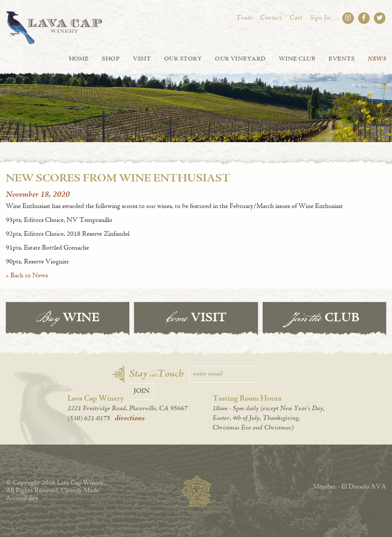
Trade (245, 18)
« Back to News (27, 276)
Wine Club (297, 59)
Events (342, 59)
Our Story (183, 59)
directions (130, 418)
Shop (111, 59)
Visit (142, 59)
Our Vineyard (240, 59)
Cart (296, 18)
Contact (271, 18)
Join (142, 391)
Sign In (320, 18)
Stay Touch (157, 374)
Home (79, 59)
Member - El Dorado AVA (350, 487)
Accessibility (22, 498)
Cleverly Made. (80, 491)
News (377, 59)
